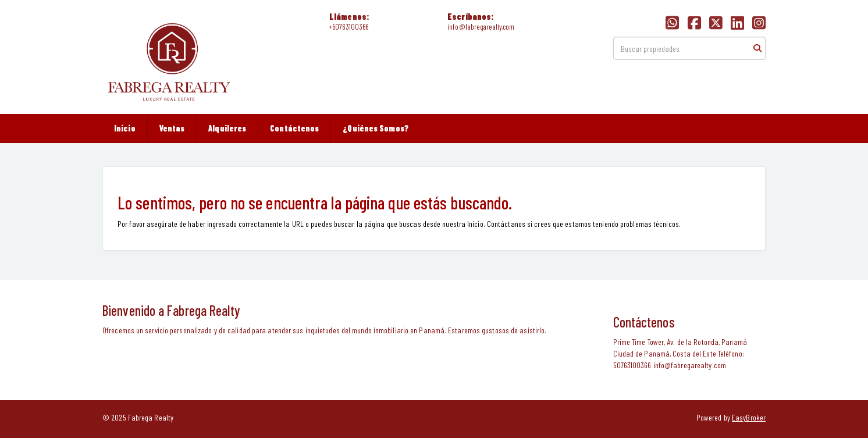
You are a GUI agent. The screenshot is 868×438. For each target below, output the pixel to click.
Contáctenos (294, 128)
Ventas (172, 128)
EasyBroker (749, 417)
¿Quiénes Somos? (376, 128)
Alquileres (227, 128)
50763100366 (350, 27)
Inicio (125, 128)
